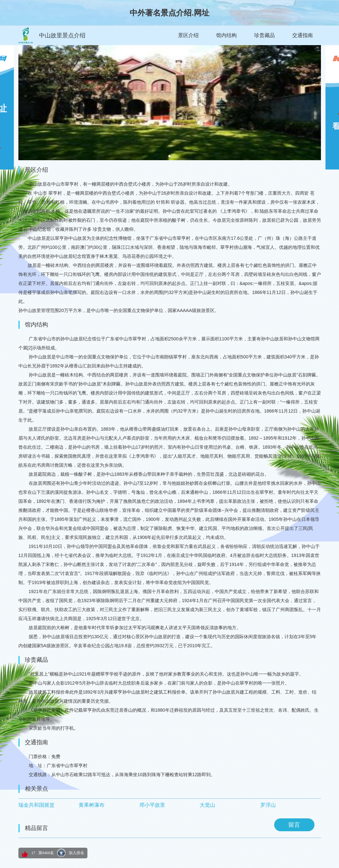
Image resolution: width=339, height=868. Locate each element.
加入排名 (76, 853)
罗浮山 (268, 805)
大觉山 (207, 805)
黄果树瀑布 (92, 805)
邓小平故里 (152, 805)
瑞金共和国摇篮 (36, 805)
